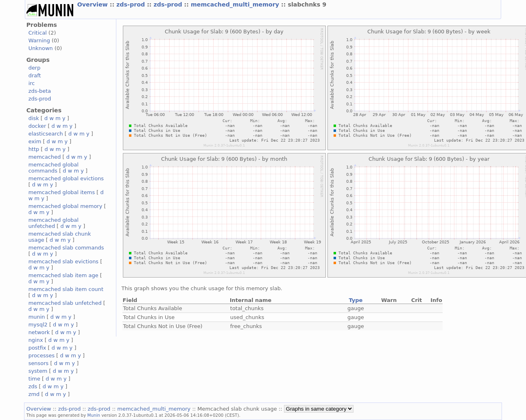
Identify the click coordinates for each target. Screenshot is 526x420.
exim (35, 141)
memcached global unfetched (53, 223)
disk (34, 118)
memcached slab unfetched (65, 303)
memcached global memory (65, 206)
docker (37, 126)
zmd (34, 394)
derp (35, 68)
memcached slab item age (63, 275)
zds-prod (132, 4)
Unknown (41, 48)
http (34, 149)
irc (32, 83)
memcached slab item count (66, 289)
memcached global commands (53, 168)
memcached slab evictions (63, 261)
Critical (38, 33)
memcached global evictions (66, 178)
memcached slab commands (66, 248)
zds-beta (40, 91)
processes (42, 355)
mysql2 (38, 325)
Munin (94, 415)
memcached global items (62, 192)
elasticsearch (46, 134)
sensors (39, 363)
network (39, 332)
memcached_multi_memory (236, 4)
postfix (37, 348)
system (38, 371)
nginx (36, 340)
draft (35, 75)
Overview (94, 4)
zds (33, 386)
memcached (45, 157)
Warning (39, 40)
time (34, 379)
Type (356, 300)
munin (37, 317)
